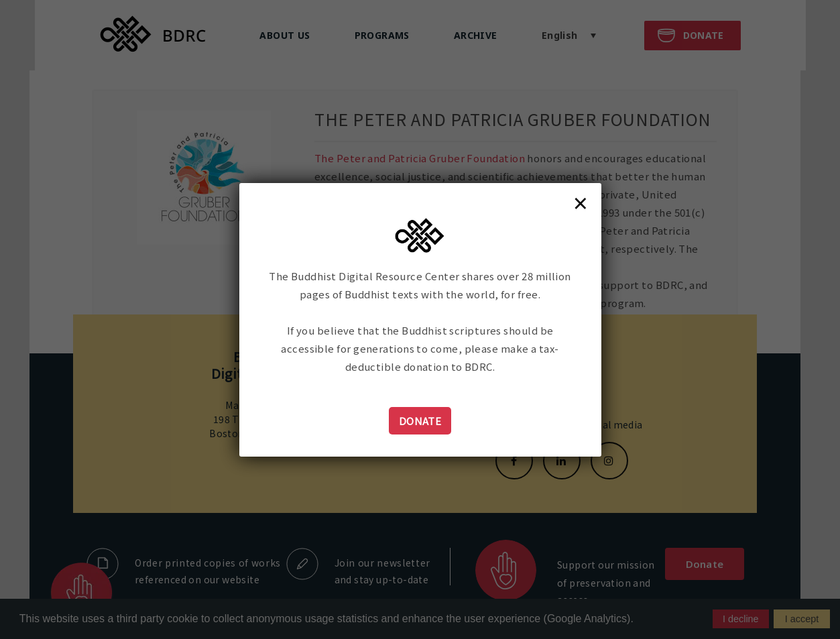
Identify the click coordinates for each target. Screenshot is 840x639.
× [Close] (581, 202)
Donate (420, 421)
